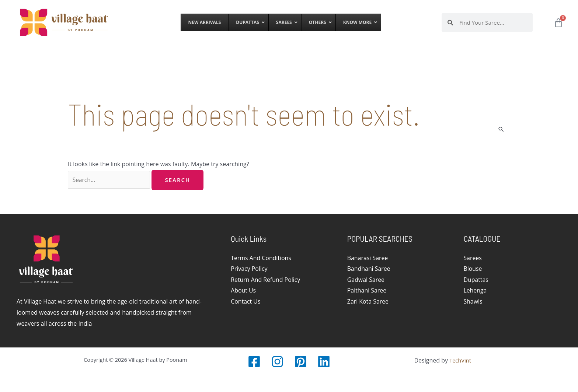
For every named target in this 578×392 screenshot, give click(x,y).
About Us (243, 291)
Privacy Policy (249, 269)
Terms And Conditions (261, 258)
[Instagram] (277, 362)
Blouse (473, 269)
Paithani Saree (367, 291)
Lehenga (475, 291)
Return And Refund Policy (266, 280)
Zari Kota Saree (368, 302)
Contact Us (246, 302)
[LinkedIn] (324, 362)
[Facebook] (254, 362)
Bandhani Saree (369, 269)
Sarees (473, 258)
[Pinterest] (301, 362)
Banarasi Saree (368, 258)
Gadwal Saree (366, 280)
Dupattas (476, 280)
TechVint (460, 360)
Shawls (473, 302)
